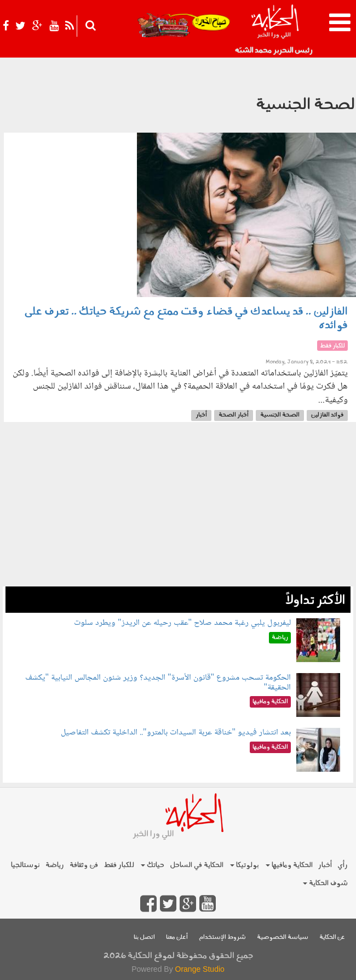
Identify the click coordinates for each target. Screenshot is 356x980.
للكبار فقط (119, 865)
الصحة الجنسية (280, 415)
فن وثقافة (84, 865)
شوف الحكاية (325, 883)
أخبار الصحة (234, 415)
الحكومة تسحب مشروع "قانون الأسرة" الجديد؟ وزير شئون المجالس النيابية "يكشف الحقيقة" (158, 683)
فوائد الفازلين (327, 415)
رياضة (55, 865)
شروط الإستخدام (222, 938)
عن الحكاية (332, 938)
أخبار (201, 415)
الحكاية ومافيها (289, 865)
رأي (343, 865)
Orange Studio (200, 969)
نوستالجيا (25, 865)
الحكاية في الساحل (197, 865)
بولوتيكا (245, 865)
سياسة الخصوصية (283, 938)
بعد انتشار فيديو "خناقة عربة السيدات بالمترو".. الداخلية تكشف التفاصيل (176, 733)
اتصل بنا (144, 938)
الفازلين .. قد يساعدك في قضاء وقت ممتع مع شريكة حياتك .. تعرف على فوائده (186, 319)
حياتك (153, 865)
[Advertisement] (178, 510)
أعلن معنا (177, 938)
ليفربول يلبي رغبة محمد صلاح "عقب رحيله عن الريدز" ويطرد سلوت (182, 623)
